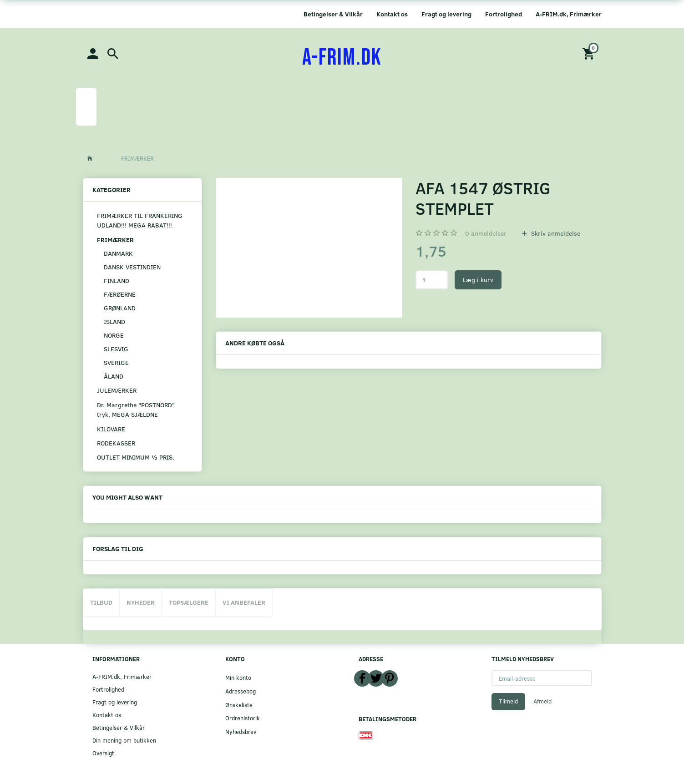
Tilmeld (508, 701)
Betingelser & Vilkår (333, 14)
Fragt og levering (446, 14)
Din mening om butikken (124, 740)
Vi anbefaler (244, 602)
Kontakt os (392, 14)
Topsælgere (189, 602)
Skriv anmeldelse (555, 233)
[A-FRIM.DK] (342, 58)
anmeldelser (486, 233)
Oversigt (103, 753)
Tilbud (101, 602)
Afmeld (542, 701)
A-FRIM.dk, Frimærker (569, 14)
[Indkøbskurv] (590, 53)
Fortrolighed (504, 14)
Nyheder (141, 602)
